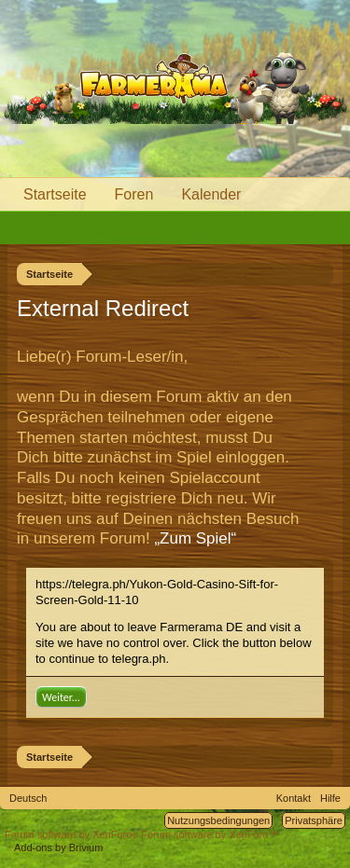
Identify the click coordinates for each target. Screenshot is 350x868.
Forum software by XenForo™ (210, 834)
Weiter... (61, 697)
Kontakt (294, 798)
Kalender (211, 194)
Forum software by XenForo (73, 834)
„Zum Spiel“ (195, 538)
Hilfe (330, 798)
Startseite (55, 194)
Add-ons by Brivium (58, 847)
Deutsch (28, 798)
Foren (134, 194)
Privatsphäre (314, 820)
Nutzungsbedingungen (218, 820)
